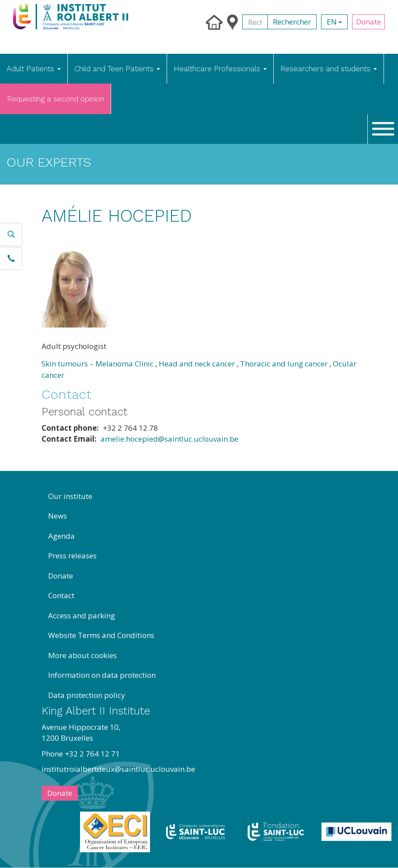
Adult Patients (34, 69)
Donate (368, 22)
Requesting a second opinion (56, 99)
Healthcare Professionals (220, 69)
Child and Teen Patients (117, 69)
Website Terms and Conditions (101, 635)
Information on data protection (102, 675)
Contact (61, 595)
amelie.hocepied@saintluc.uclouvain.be (169, 439)
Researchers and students (329, 69)
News (58, 516)
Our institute (70, 496)
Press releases (72, 556)
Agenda (61, 536)
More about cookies (82, 655)
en (334, 22)
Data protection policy (87, 695)
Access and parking (82, 615)
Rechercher (292, 22)
